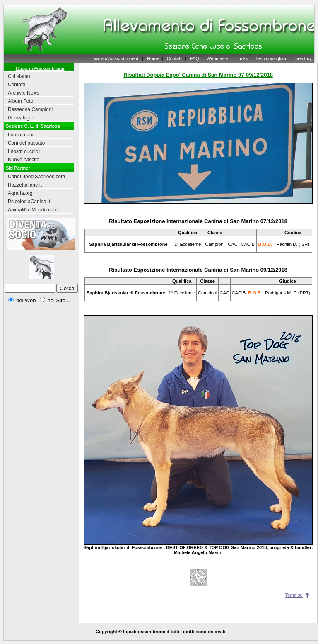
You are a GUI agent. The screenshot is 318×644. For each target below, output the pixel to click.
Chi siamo (19, 76)
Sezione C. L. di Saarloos (33, 126)
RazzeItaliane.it (25, 185)
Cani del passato (26, 143)
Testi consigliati (271, 58)
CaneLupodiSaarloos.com (36, 177)
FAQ (195, 58)
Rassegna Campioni (30, 109)
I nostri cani (20, 135)
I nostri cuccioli (24, 151)
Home (153, 58)
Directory (303, 58)
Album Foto (20, 101)
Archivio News (24, 93)
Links (243, 58)
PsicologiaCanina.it (29, 202)
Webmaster (218, 58)
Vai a (116, 58)
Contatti (175, 58)
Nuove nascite (24, 160)
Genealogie (20, 118)
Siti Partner (18, 168)
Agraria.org (20, 193)
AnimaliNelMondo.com (33, 210)
